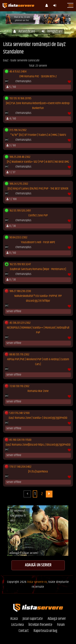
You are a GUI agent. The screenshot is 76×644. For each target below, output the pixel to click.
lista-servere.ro (37, 582)
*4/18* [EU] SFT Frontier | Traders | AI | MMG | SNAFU (38, 135)
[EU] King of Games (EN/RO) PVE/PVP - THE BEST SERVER (38, 189)
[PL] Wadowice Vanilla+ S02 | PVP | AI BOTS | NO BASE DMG (38, 162)
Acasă (14, 619)
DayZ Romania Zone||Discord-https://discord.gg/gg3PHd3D (38, 445)
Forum (61, 625)
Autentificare (24, 32)
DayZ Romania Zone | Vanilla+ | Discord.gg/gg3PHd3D (38, 418)
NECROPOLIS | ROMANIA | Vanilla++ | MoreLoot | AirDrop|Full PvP (38, 330)
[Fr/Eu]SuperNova (38, 472)
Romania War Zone (38, 391)
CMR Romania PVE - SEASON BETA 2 (38, 76)
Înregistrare (52, 32)
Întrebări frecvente (40, 625)
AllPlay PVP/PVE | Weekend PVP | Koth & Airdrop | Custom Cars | (38, 362)
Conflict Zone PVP (38, 216)
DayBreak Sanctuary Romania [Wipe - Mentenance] (38, 269)
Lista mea (18, 625)
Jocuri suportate (33, 619)
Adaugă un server (38, 565)
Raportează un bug (45, 631)
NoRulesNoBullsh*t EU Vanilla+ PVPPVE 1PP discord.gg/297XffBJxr (38, 298)
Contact (24, 631)
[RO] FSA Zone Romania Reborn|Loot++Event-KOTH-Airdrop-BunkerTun (38, 106)
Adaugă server (57, 619)
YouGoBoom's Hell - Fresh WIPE (38, 242)
